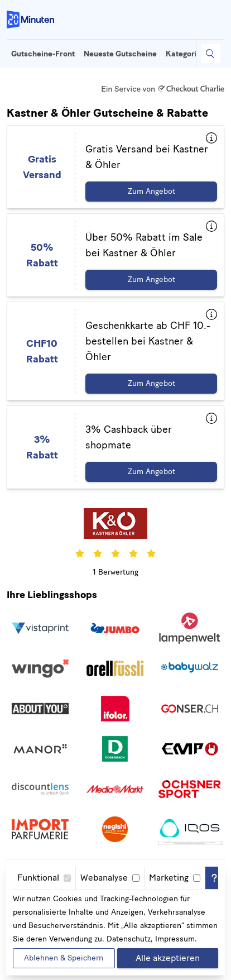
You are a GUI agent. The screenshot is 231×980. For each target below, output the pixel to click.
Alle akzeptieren (168, 958)
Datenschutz (129, 939)
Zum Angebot (151, 191)
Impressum (175, 939)
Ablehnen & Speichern (64, 958)
